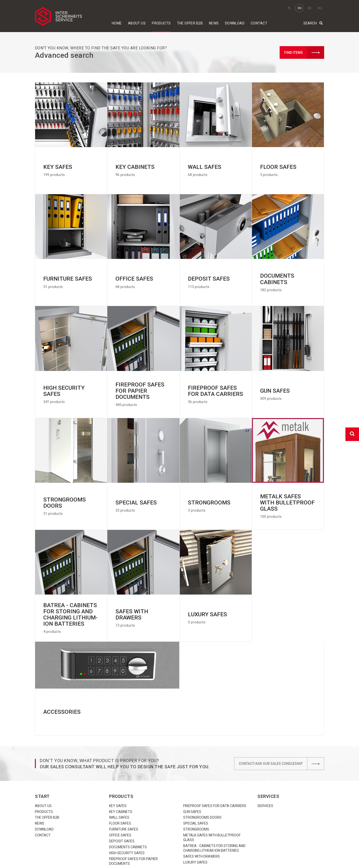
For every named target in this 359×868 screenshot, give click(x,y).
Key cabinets (121, 765)
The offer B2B (190, 23)
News (214, 23)
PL (289, 8)
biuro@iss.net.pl (139, 857)
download (235, 23)
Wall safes (119, 771)
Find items (304, 53)
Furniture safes (124, 782)
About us (137, 23)
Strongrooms (196, 782)
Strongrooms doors (202, 771)
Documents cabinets (128, 800)
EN (300, 8)
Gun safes (192, 765)
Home (117, 23)
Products (161, 23)
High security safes (127, 806)
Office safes (120, 788)
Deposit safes (122, 794)
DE (310, 8)
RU (320, 8)
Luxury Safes (195, 815)
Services (265, 759)
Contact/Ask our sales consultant (281, 717)
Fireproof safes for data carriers (215, 759)
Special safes (196, 776)
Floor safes (120, 776)
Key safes (118, 759)
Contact (259, 23)
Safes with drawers (202, 810)
